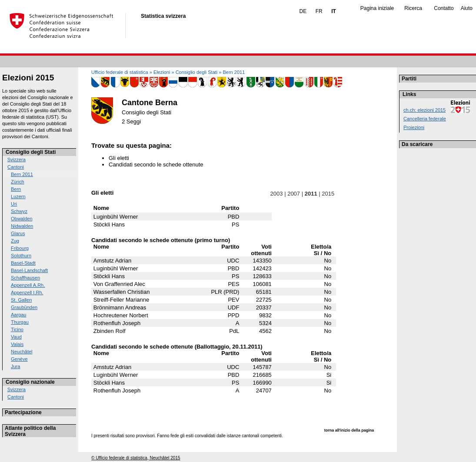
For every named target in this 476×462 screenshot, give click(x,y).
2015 (328, 194)
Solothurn (21, 256)
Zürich (18, 182)
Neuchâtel (22, 352)
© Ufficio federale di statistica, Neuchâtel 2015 (136, 458)
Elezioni (162, 72)
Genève (19, 359)
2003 (276, 194)
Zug (15, 241)
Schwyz (19, 211)
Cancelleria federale (425, 119)
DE (303, 11)
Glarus (18, 233)
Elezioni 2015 (28, 78)
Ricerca (413, 8)
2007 (294, 194)
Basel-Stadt (23, 263)
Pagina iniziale (377, 8)
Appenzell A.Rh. (28, 285)
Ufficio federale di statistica (120, 72)
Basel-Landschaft (29, 270)
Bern (16, 189)
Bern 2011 (22, 174)
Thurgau (20, 322)
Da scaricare (417, 144)
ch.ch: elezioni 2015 (424, 110)
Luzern (18, 196)
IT (334, 11)
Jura (15, 366)
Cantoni (16, 167)
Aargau (18, 315)
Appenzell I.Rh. (27, 292)
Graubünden (24, 307)
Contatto (444, 8)
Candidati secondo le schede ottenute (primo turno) (161, 240)
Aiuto (467, 8)
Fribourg (20, 248)
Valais (17, 344)
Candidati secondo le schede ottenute (156, 165)
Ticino (17, 329)
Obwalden (22, 219)
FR (319, 11)
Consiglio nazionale (30, 382)
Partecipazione (23, 412)
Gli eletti (119, 158)
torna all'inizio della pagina (349, 430)
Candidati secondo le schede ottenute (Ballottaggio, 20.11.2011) (177, 347)
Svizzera (17, 160)
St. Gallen (21, 300)
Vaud (16, 337)
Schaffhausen (25, 278)
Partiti (409, 79)
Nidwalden (22, 226)
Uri (14, 204)
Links (409, 94)
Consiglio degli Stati (31, 152)
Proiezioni (414, 127)
